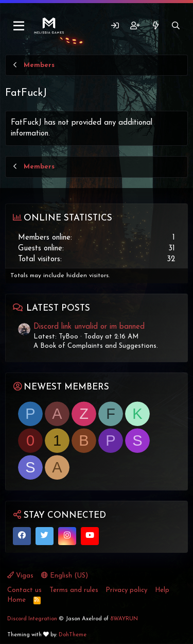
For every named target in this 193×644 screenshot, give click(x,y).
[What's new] (155, 26)
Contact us (24, 590)
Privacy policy (126, 590)
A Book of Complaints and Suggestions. (96, 346)
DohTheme (73, 635)
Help (162, 590)
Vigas (20, 575)
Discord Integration (32, 619)
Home (16, 600)
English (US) (65, 575)
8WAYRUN (124, 619)
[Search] (176, 26)
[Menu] (19, 26)
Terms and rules (74, 590)
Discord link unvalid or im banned (89, 327)
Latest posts (58, 308)
